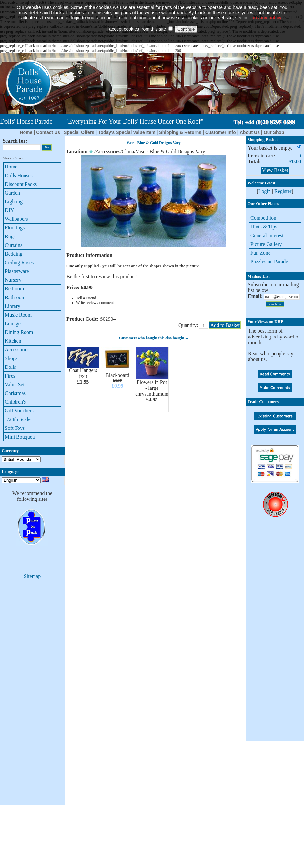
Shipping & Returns (180, 132)
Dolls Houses (19, 175)
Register (283, 191)
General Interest (267, 235)
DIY (9, 210)
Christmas (15, 393)
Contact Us (48, 132)
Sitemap (32, 576)
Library (13, 306)
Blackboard (117, 375)
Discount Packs (21, 184)
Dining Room (19, 332)
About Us (250, 132)
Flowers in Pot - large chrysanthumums (153, 388)
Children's (15, 402)
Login (265, 191)
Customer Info (221, 132)
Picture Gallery (266, 244)
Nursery (13, 280)
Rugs (10, 236)
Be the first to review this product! (102, 276)
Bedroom (15, 289)
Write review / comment (95, 303)
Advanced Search (13, 158)
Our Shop (274, 132)
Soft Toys (15, 428)
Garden (12, 193)
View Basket (275, 170)
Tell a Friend (86, 298)
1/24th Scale (18, 419)
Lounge (13, 323)
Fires (10, 376)
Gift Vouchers (19, 411)
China (128, 151)
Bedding (14, 254)
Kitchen (13, 341)
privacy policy (266, 8)
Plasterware (17, 271)
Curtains (14, 245)
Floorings (15, 228)
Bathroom (15, 297)
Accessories (17, 350)
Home (26, 132)
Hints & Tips (264, 227)
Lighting (14, 202)
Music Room (18, 315)
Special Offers (79, 132)
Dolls (10, 367)
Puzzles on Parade (269, 262)
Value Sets (16, 384)
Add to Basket (225, 325)
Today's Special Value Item (127, 132)
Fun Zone (260, 253)
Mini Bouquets (20, 437)
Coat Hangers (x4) (83, 373)
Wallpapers (16, 219)
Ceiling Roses (19, 262)
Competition (263, 218)
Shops (11, 358)
